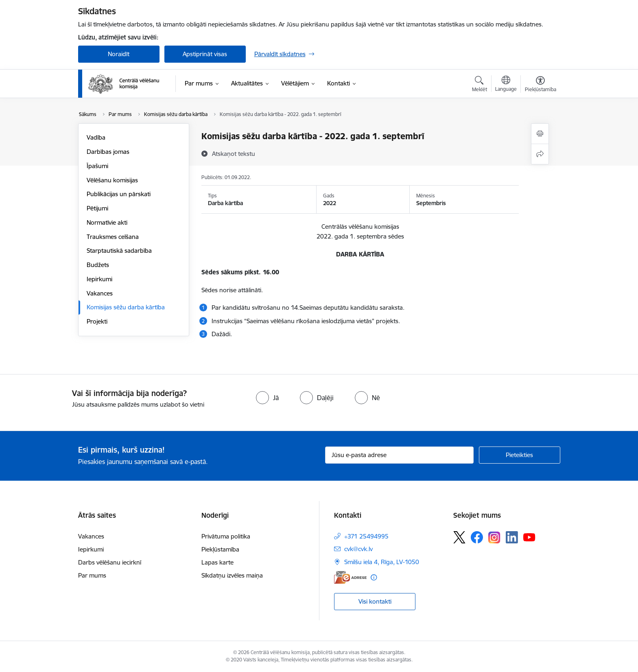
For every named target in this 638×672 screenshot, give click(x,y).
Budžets (98, 265)
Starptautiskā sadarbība (119, 251)
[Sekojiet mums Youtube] (529, 537)
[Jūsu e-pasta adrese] (399, 455)
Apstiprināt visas (205, 54)
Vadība (96, 137)
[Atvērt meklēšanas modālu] (480, 85)
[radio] (267, 398)
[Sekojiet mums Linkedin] (512, 537)
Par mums (92, 575)
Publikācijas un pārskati (119, 194)
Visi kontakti (375, 601)
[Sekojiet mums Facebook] (477, 537)
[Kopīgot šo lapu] (540, 154)
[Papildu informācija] (374, 577)
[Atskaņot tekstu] (234, 153)
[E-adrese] (350, 577)
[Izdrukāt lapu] (540, 134)
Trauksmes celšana (113, 237)
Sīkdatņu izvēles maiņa (232, 575)
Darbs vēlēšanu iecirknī (110, 562)
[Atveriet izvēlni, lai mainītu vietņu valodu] (506, 85)
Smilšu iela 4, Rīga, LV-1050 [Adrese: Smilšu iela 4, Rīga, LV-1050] (382, 562)
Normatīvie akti (107, 222)
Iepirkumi (99, 279)
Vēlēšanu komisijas (112, 180)
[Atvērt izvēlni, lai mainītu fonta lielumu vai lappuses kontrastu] (541, 85)
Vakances (100, 293)
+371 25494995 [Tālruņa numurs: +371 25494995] (366, 536)
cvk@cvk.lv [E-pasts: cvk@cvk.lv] (358, 549)
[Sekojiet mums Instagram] (494, 537)
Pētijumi (97, 208)
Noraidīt (119, 54)
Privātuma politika (226, 536)
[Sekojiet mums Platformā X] (459, 537)
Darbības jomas (108, 152)
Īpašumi (97, 166)
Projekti (97, 321)
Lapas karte (217, 562)
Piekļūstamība (220, 549)
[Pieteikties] (520, 455)
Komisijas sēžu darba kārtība (126, 307)
